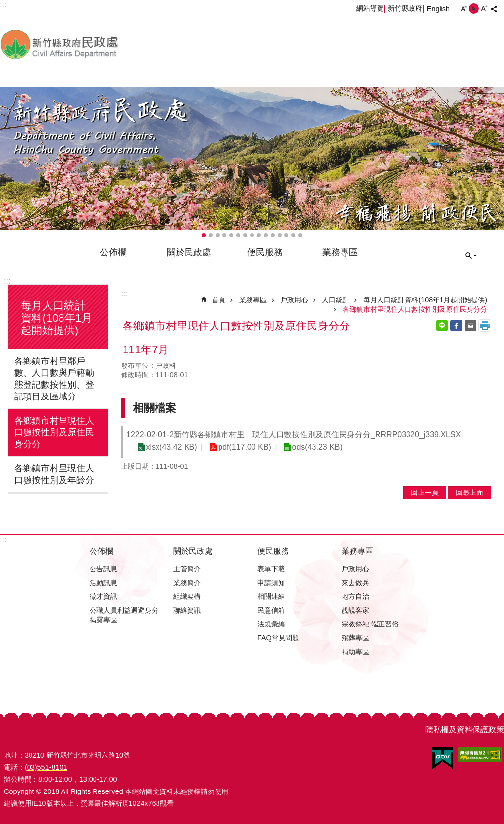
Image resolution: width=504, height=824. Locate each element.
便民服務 (265, 252)
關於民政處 (189, 252)
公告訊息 (103, 569)
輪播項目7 (245, 235)
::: (7, 281)
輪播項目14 (293, 235)
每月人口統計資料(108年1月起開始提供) (56, 318)
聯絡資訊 (187, 610)
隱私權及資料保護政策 (465, 730)
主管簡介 (187, 569)
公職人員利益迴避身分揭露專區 (124, 615)
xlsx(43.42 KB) (171, 447)
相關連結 (271, 596)
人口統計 (336, 300)
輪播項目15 (300, 235)
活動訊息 (103, 583)
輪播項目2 (211, 235)
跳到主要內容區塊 (5, 5)
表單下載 (271, 569)
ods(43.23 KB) (314, 447)
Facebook (456, 326)
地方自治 (355, 596)
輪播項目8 (252, 235)
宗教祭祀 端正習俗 (370, 624)
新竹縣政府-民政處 (111, 44)
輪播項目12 (280, 235)
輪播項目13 (286, 235)
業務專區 (340, 252)
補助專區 (355, 652)
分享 (494, 9)
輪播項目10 (266, 235)
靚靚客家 (355, 610)
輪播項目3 (218, 235)
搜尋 (471, 256)
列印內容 (485, 326)
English (438, 9)
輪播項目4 (224, 235)
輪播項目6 (238, 235)
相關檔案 (155, 408)
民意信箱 (271, 610)
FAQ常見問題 (278, 638)
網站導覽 (370, 8)
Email (471, 326)
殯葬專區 (355, 638)
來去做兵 (355, 583)
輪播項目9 (259, 235)
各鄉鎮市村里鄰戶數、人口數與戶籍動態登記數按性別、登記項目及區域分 (54, 379)
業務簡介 (187, 583)
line (442, 326)
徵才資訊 (103, 596)
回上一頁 (425, 493)
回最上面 (470, 493)
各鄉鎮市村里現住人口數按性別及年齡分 (54, 474)
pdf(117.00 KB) (243, 447)
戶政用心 (294, 300)
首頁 (219, 300)
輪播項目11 (273, 235)
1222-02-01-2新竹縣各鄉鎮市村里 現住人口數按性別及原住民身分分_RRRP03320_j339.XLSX (294, 435)
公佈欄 (113, 252)
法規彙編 (271, 624)
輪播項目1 (204, 235)
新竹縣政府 (405, 8)
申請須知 (271, 583)
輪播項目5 (231, 235)
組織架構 (187, 596)
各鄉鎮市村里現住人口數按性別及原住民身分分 (54, 432)
